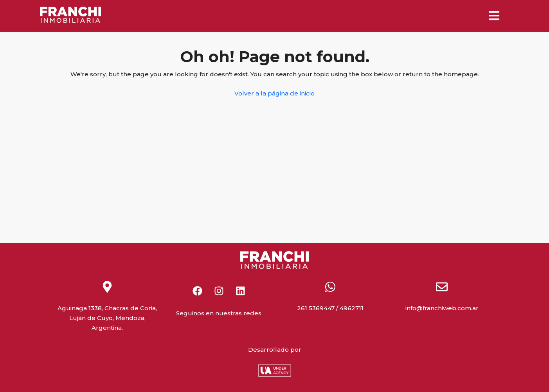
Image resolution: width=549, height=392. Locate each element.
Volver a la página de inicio (274, 93)
